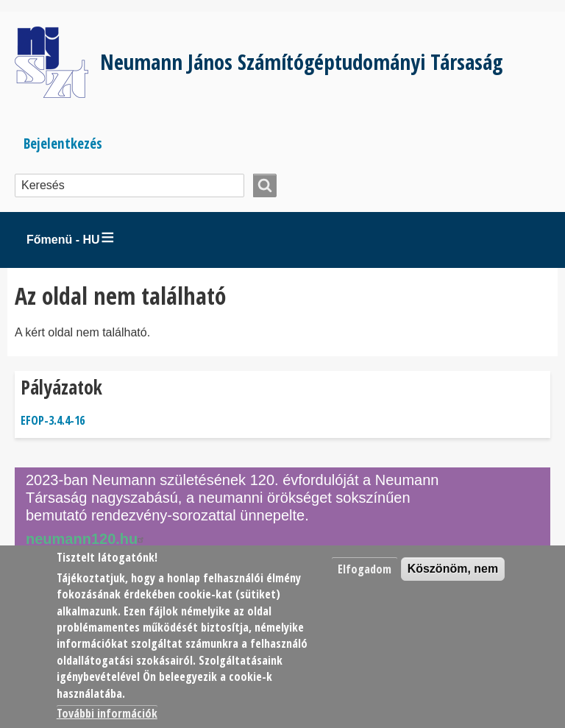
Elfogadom (365, 569)
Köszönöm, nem (453, 569)
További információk (107, 713)
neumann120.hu (87, 539)
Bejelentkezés (63, 143)
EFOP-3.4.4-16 (53, 420)
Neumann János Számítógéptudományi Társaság (301, 61)
